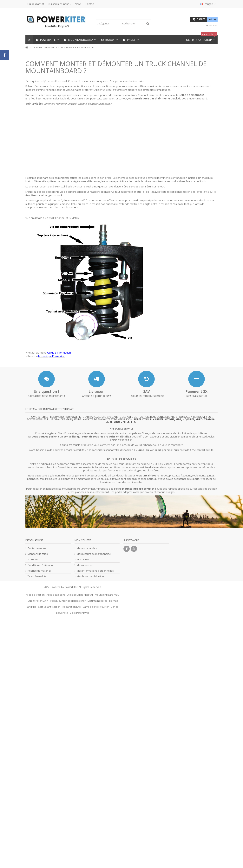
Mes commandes (87, 548)
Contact (90, 4)
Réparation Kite (72, 607)
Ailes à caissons (56, 595)
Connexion (211, 25)
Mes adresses (85, 565)
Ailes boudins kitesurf (80, 595)
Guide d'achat (36, 4)
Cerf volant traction (49, 607)
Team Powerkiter (38, 576)
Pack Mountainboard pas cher (68, 601)
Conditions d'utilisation (41, 565)
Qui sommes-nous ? (59, 4)
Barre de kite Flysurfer (96, 607)
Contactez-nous (37, 548)
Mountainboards (97, 601)
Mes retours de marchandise (94, 554)
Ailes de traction (35, 595)
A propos (33, 560)
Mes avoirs (83, 560)
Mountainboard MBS (107, 595)
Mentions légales (38, 554)
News (78, 4)
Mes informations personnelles (95, 571)
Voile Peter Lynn (79, 613)
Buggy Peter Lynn (38, 601)
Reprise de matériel (39, 571)
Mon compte (83, 540)
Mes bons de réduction (90, 576)
